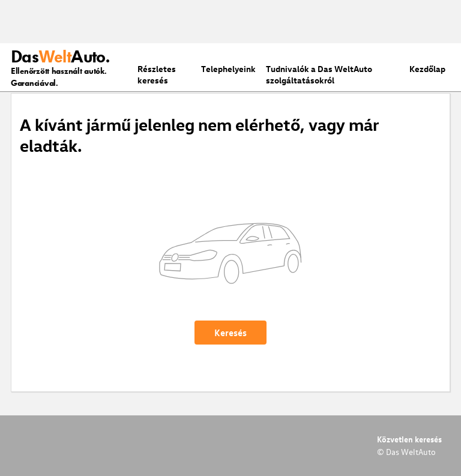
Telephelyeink (228, 69)
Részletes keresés (157, 74)
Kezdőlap (427, 69)
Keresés (230, 333)
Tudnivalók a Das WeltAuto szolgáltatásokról (319, 74)
